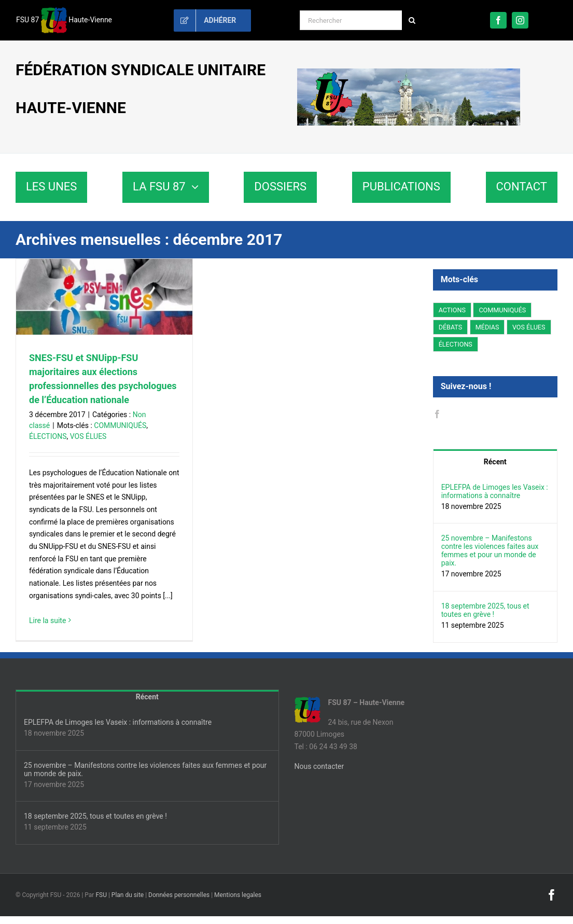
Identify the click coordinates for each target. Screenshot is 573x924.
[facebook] (498, 20)
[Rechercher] (351, 20)
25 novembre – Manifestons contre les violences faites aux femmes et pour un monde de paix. (490, 550)
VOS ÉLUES (88, 436)
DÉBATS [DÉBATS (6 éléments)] (451, 327)
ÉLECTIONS (48, 436)
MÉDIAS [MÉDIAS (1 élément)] (487, 327)
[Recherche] (412, 20)
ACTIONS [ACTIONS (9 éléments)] (452, 310)
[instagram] (520, 20)
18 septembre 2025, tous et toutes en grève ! (485, 610)
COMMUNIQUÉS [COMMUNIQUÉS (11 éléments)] (502, 310)
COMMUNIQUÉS (120, 425)
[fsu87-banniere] (409, 72)
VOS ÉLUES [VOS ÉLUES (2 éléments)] (529, 327)
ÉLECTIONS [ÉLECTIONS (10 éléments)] (456, 344)
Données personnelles (179, 895)
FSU (101, 895)
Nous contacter (319, 766)
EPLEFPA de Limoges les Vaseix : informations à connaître (495, 491)
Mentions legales (238, 895)
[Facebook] (437, 414)
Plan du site (128, 895)
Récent (495, 462)
